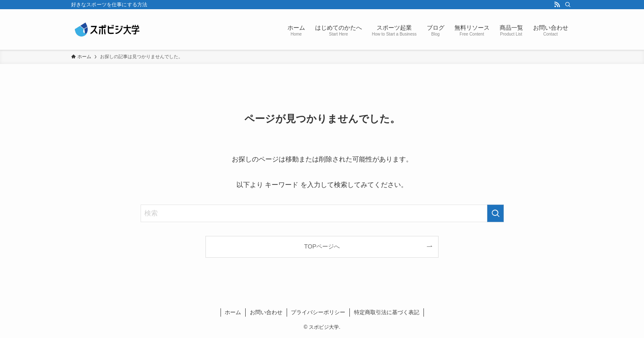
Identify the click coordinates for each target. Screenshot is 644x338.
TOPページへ (322, 246)
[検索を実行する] (495, 213)
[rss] (557, 5)
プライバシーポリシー (318, 312)
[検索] (568, 5)
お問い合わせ (266, 312)
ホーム (233, 312)
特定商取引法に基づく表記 (387, 312)
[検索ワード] (322, 213)
